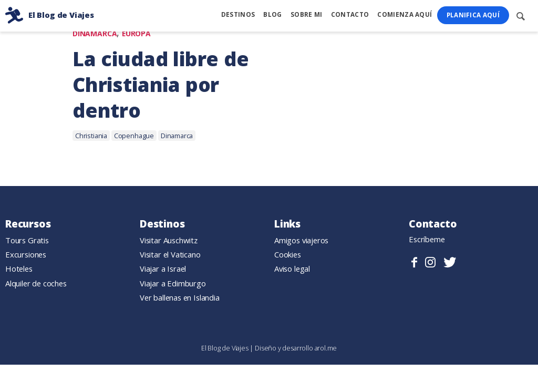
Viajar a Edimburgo (173, 283)
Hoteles (19, 269)
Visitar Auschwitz (169, 241)
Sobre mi (306, 14)
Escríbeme (427, 240)
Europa (136, 34)
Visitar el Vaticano (170, 255)
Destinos (238, 14)
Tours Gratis (27, 241)
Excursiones (26, 255)
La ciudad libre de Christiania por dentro (161, 85)
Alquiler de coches (36, 283)
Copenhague (134, 136)
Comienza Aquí (405, 14)
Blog (272, 14)
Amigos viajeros (301, 241)
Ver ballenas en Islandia (180, 297)
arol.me (326, 348)
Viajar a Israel (163, 269)
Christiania (91, 136)
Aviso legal (292, 269)
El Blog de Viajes (226, 348)
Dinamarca (95, 34)
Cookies (288, 255)
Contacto (350, 14)
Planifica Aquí (473, 15)
